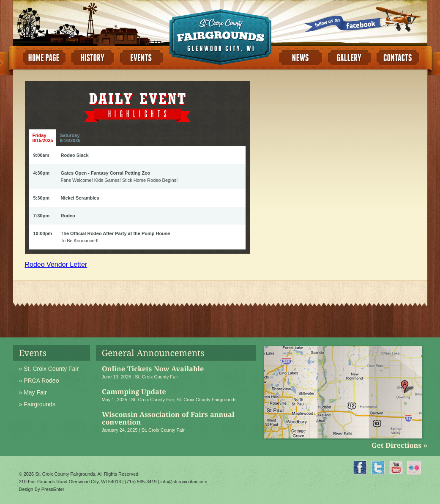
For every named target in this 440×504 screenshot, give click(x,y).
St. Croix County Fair (156, 377)
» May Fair (33, 392)
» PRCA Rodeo (39, 381)
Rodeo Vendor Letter (56, 264)
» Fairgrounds (37, 404)
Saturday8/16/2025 (70, 138)
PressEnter (53, 489)
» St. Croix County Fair (49, 369)
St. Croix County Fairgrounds (207, 400)
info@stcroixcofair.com (184, 482)
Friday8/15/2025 (43, 138)
